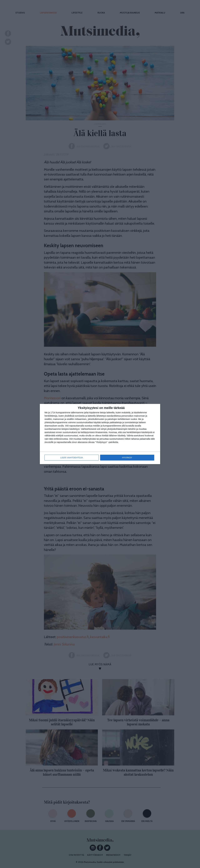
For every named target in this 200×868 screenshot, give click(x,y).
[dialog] (100, 434)
